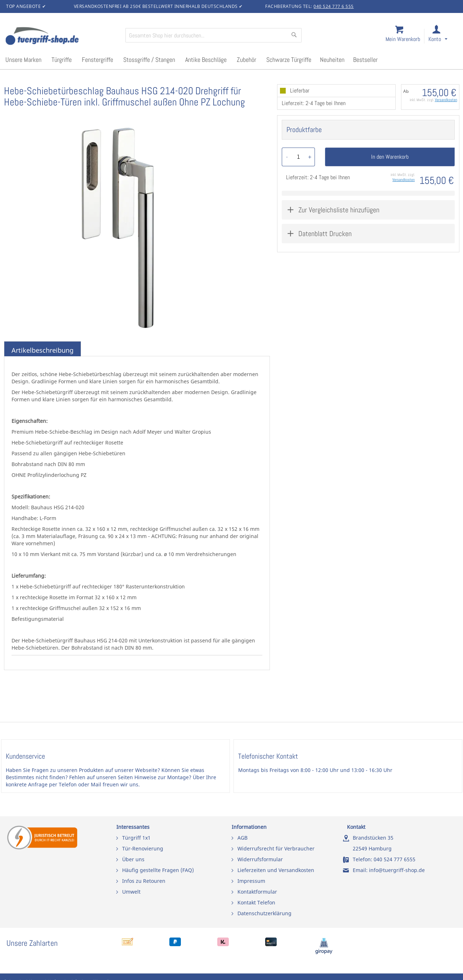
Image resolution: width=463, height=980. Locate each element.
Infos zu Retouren (144, 881)
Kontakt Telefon (256, 902)
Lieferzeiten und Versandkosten (276, 870)
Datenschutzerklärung (264, 913)
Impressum (251, 881)
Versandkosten (446, 100)
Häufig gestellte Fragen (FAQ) (158, 870)
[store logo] (62, 37)
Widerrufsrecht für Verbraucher (276, 848)
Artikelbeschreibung (43, 350)
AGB (242, 838)
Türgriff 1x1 (136, 838)
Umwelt (131, 892)
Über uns (133, 859)
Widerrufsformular (260, 859)
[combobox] (213, 35)
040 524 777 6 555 (334, 6)
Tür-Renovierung (143, 848)
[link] (444, 37)
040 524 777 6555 (395, 859)
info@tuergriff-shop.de (397, 870)
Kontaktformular (257, 892)
